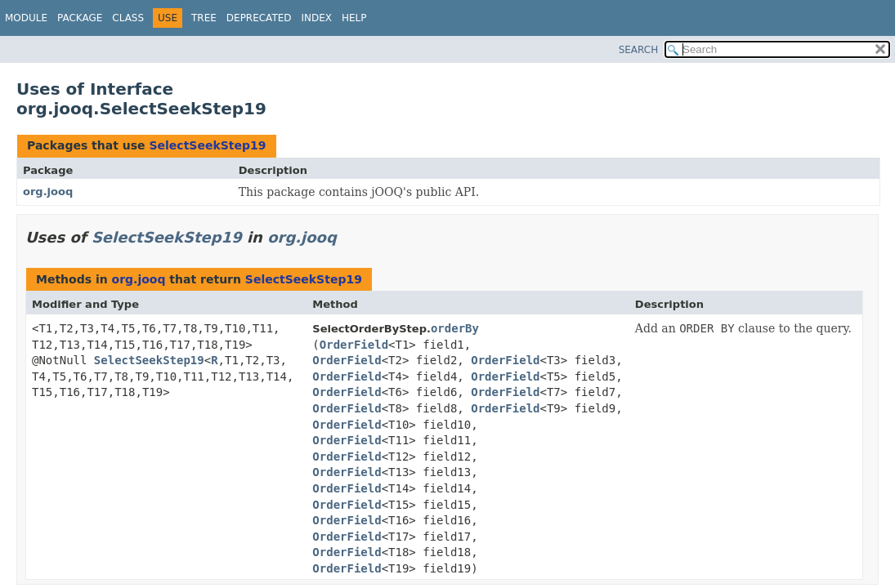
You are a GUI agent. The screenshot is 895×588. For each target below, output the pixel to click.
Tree (204, 18)
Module (26, 18)
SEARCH (639, 50)
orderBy (455, 328)
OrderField (354, 345)
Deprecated (259, 18)
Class (128, 18)
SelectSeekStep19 (207, 145)
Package (80, 18)
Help (354, 18)
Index (317, 18)
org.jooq (48, 192)
